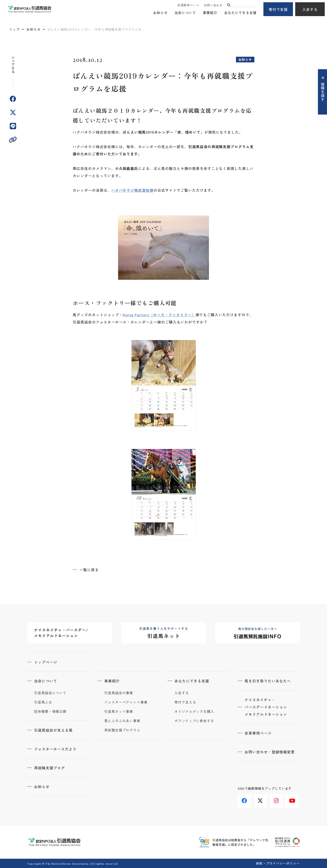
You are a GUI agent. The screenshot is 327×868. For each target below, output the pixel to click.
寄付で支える (185, 702)
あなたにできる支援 (240, 13)
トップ (15, 29)
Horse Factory (136, 315)
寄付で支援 (278, 9)
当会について (185, 13)
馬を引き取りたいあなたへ (268, 681)
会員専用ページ (188, 5)
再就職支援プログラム (122, 730)
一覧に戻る (89, 570)
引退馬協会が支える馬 (53, 730)
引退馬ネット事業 (119, 711)
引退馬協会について (50, 693)
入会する (310, 9)
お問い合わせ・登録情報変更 (270, 752)
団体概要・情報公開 (50, 711)
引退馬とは (43, 702)
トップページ (46, 662)
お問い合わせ (213, 5)
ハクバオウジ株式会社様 (133, 190)
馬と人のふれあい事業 (122, 721)
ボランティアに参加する (194, 721)
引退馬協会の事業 (119, 693)
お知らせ (160, 13)
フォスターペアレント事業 (126, 702)
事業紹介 (210, 13)
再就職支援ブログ (50, 768)
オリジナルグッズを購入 (194, 711)
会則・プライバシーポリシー (278, 863)
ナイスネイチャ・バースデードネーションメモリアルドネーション (266, 707)
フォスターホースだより (55, 749)
